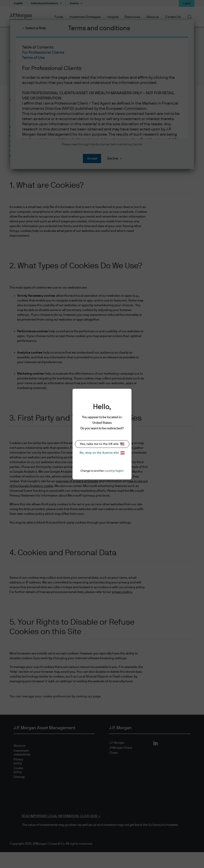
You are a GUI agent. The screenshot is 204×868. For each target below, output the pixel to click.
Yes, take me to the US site (102, 444)
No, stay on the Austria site (102, 453)
